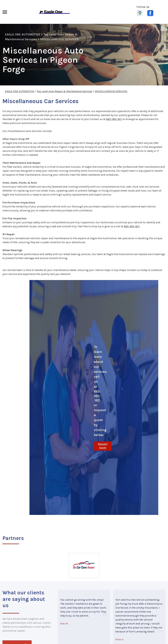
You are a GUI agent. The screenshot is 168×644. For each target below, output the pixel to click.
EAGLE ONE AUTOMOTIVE (23, 34)
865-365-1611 (114, 119)
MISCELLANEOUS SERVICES (59, 39)
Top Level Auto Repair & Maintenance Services (64, 91)
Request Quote (103, 446)
